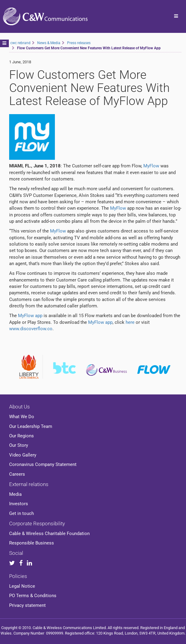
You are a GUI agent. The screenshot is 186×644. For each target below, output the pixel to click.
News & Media (49, 43)
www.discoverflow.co (31, 329)
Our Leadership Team (31, 426)
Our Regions (21, 436)
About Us (20, 407)
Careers (17, 474)
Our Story (19, 445)
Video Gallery (23, 455)
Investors (19, 504)
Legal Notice (22, 586)
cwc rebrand (20, 43)
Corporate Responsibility (37, 523)
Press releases (79, 43)
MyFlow (151, 166)
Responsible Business (32, 543)
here (130, 322)
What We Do (22, 417)
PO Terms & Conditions (33, 596)
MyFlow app (30, 316)
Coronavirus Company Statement (43, 464)
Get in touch (21, 513)
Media (15, 494)
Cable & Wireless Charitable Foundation (49, 534)
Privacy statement (27, 605)
